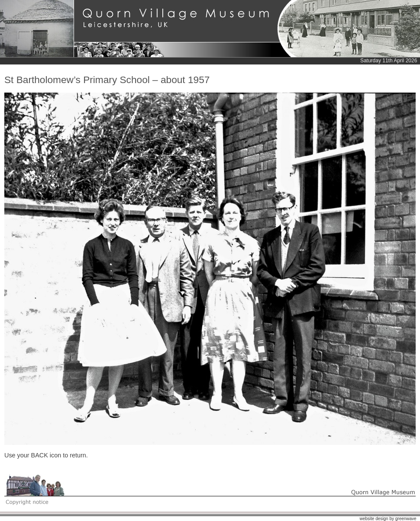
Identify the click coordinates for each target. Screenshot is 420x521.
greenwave (406, 519)
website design (374, 519)
